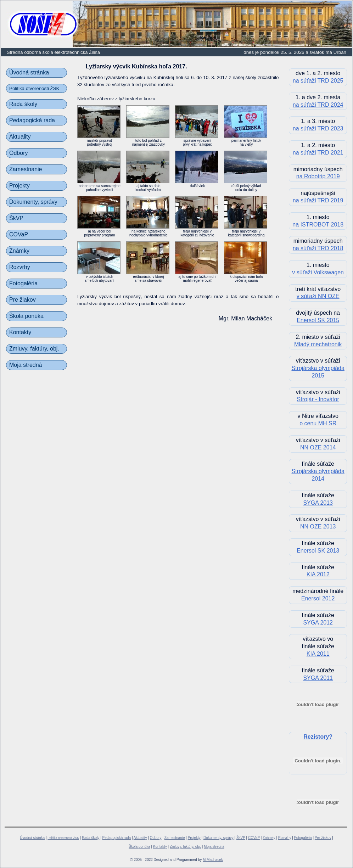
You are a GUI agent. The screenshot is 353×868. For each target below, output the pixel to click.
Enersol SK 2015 (318, 320)
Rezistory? (318, 737)
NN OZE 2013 (318, 527)
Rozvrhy (20, 267)
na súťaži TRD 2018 (318, 248)
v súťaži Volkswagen (318, 272)
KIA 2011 (318, 654)
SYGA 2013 (318, 503)
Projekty (19, 186)
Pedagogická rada (32, 120)
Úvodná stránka (29, 72)
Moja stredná (26, 365)
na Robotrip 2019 (318, 176)
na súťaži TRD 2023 (318, 128)
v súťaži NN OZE (318, 296)
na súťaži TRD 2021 (318, 153)
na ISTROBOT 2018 (318, 225)
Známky (19, 251)
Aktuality (20, 137)
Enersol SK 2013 (318, 551)
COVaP (19, 234)
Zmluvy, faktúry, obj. (34, 349)
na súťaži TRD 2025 (318, 81)
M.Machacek (213, 860)
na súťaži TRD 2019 (318, 200)
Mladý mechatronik (318, 344)
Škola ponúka (26, 316)
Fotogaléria (23, 283)
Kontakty (20, 332)
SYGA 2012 (318, 623)
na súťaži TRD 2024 (318, 105)
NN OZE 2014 (318, 447)
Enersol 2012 (318, 598)
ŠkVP (16, 218)
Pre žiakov (23, 300)
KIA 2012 (318, 574)
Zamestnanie (26, 169)
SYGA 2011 (318, 678)
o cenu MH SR (318, 423)
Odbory (18, 153)
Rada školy (23, 104)
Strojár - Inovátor (318, 399)
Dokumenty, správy (33, 202)
